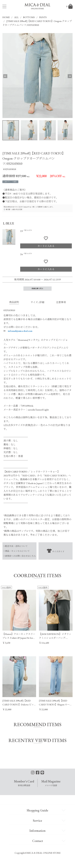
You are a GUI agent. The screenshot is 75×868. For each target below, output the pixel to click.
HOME (6, 17)
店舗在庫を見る (37, 289)
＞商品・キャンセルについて (16, 551)
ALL (16, 17)
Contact (38, 841)
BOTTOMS (29, 17)
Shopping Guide (37, 810)
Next (67, 76)
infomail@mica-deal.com (20, 331)
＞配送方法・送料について (15, 546)
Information (37, 831)
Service (37, 820)
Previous (8, 76)
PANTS (43, 17)
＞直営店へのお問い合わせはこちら (19, 556)
